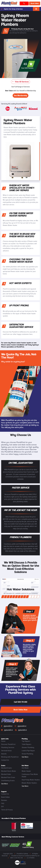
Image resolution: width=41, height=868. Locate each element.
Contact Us (5, 760)
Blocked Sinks (6, 774)
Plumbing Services (8, 747)
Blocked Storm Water (9, 771)
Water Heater (26, 771)
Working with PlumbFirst (10, 757)
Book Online (35, 3)
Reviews (4, 800)
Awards (4, 754)
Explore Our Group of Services (12, 9)
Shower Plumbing (28, 747)
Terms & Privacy (7, 810)
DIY (2, 807)
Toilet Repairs (26, 744)
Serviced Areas (6, 751)
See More (25, 757)
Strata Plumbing (27, 754)
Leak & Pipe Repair (28, 751)
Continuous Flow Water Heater (30, 775)
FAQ (3, 803)
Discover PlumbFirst (8, 744)
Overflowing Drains (8, 781)
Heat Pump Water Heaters (31, 780)
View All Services (20, 82)
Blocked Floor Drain (8, 777)
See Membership (20, 95)
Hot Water (25, 768)
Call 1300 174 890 (21, 702)
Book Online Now (20, 710)
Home (3, 741)
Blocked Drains (6, 768)
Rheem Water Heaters (29, 783)
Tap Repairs (26, 741)
